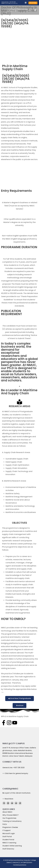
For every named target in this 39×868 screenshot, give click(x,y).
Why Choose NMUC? (10, 815)
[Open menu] (35, 10)
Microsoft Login (9, 833)
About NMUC (7, 812)
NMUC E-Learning (9, 843)
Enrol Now (33, 3)
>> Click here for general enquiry (15, 773)
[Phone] (20, 803)
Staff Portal (7, 837)
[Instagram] (8, 803)
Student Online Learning (12, 846)
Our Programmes (9, 818)
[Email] (16, 803)
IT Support (7, 830)
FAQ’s (5, 824)
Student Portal (8, 840)
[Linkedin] (26, 3)
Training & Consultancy (12, 821)
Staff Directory (8, 849)
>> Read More (8, 799)
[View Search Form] (30, 10)
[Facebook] (4, 803)
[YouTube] (12, 803)
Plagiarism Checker (10, 827)
